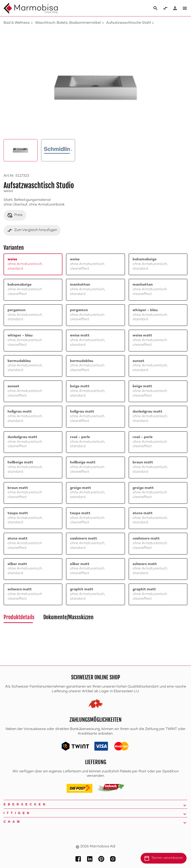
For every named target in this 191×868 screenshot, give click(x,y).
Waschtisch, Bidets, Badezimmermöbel (68, 23)
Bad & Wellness (17, 23)
